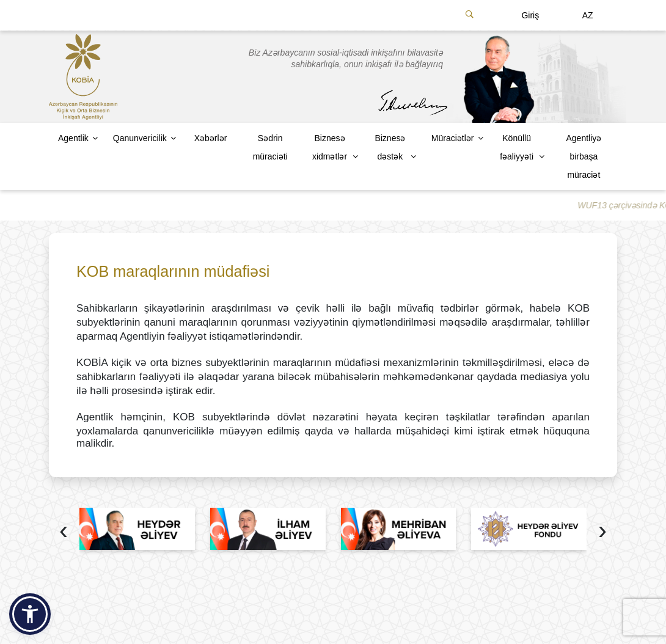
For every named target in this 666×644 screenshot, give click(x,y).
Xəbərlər (211, 138)
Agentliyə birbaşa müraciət (584, 156)
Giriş (530, 15)
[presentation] (64, 532)
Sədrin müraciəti (270, 147)
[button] (30, 614)
